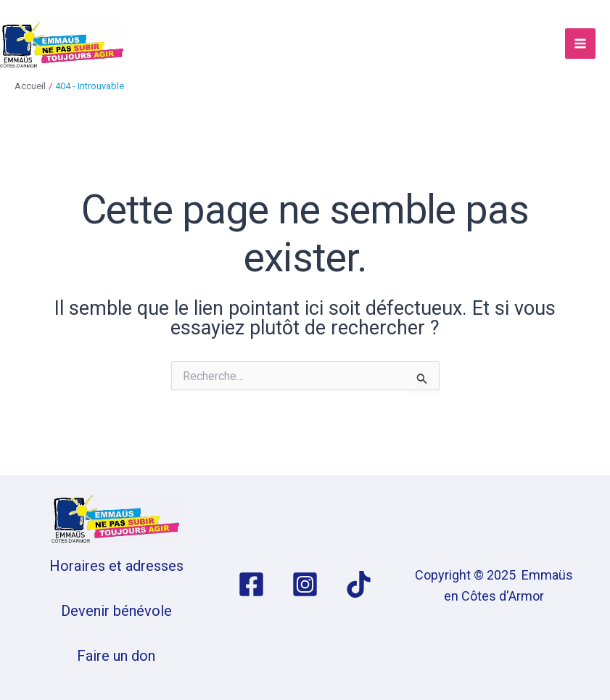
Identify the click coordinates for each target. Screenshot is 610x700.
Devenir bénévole (116, 611)
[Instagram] (305, 584)
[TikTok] (359, 584)
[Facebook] (251, 584)
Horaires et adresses (116, 566)
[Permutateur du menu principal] (580, 44)
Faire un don (116, 656)
